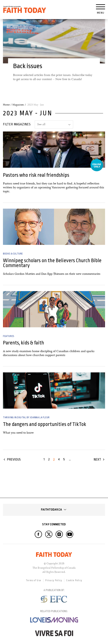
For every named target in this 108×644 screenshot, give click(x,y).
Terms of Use (34, 580)
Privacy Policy (54, 580)
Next (97, 459)
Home (6, 105)
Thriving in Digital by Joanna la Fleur (26, 417)
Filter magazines (17, 124)
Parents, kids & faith (23, 343)
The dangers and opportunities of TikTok (45, 424)
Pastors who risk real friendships (36, 175)
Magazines (18, 105)
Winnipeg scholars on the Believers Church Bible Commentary (52, 263)
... (70, 459)
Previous (14, 459)
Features (9, 336)
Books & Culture (13, 254)
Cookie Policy (74, 580)
